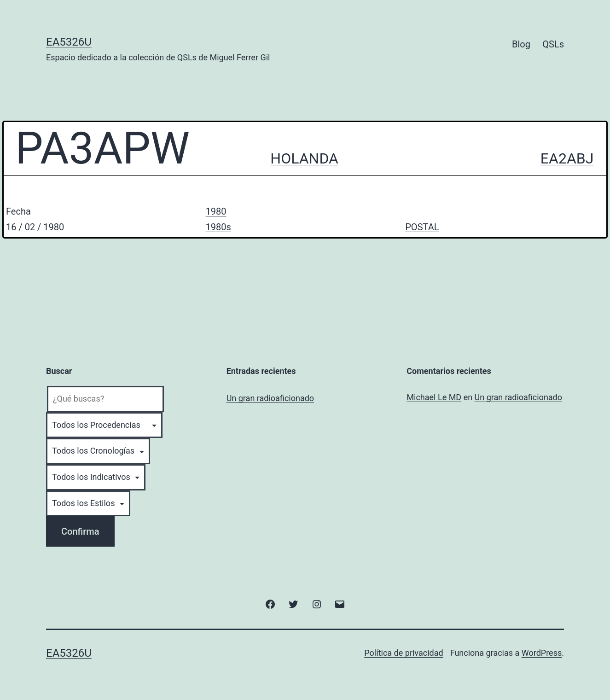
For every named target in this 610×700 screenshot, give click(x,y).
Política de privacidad (404, 653)
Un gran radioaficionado (270, 398)
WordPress (542, 653)
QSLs (553, 44)
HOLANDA (304, 158)
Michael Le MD (434, 397)
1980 (216, 211)
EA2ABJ (567, 158)
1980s (218, 227)
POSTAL (422, 227)
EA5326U (69, 42)
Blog (521, 44)
